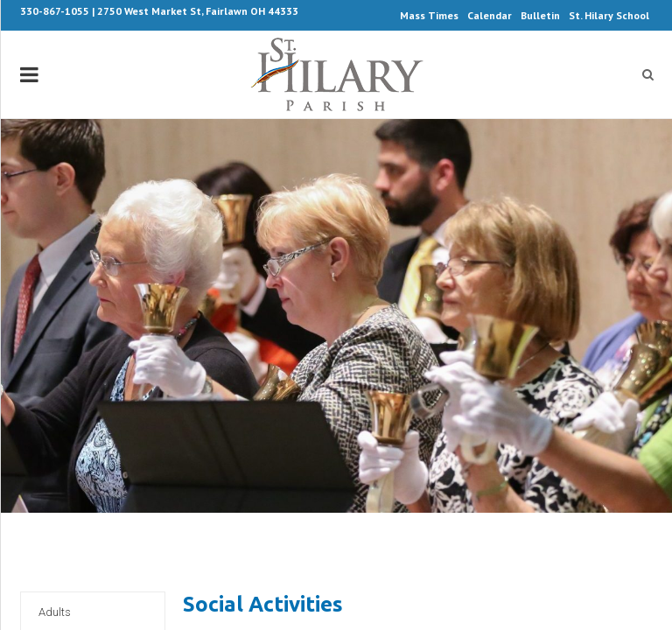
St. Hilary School (609, 15)
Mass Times (429, 15)
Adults (55, 612)
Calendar (490, 15)
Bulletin (540, 15)
